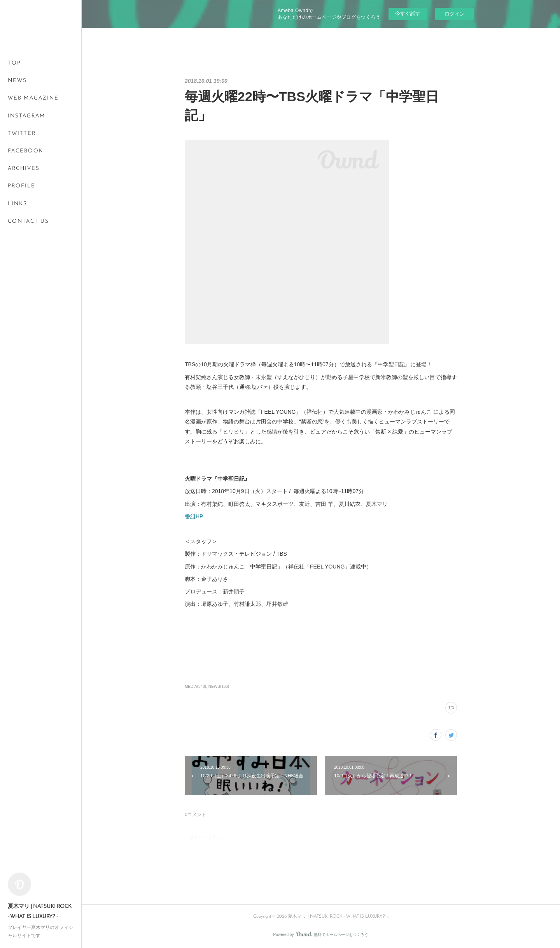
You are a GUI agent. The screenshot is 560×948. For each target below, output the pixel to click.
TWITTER (22, 134)
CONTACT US (28, 221)
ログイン (455, 14)
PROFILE (22, 186)
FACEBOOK (25, 151)
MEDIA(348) (195, 687)
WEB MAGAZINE (33, 98)
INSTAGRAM (27, 116)
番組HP (194, 516)
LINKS (17, 204)
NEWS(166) (219, 687)
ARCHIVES (24, 169)
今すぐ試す (408, 13)
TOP (14, 63)
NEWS (17, 81)
